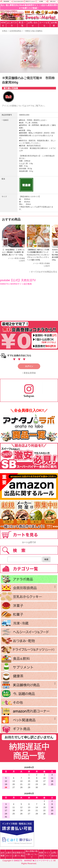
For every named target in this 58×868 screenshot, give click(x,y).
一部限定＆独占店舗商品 (33, 31)
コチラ (29, 106)
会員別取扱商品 (15, 31)
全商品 (5, 31)
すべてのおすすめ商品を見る (44, 272)
